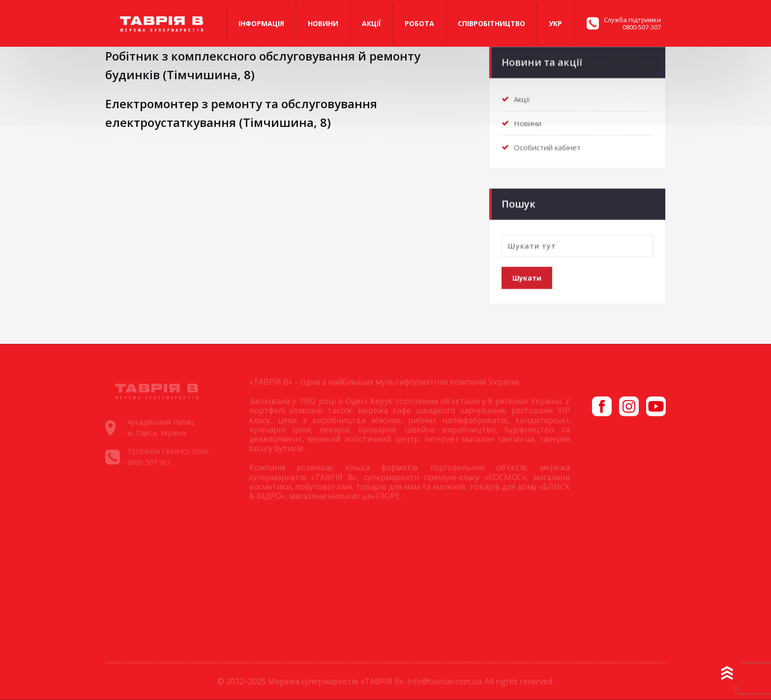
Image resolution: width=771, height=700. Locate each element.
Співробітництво (491, 23)
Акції (371, 23)
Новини (323, 23)
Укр (555, 23)
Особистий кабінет (547, 146)
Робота (419, 23)
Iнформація (261, 23)
